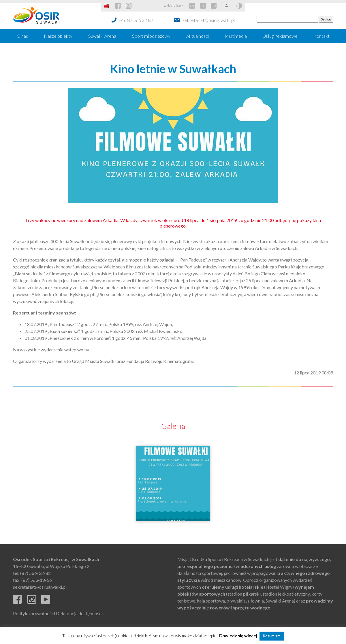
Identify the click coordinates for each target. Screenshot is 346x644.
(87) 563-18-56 (37, 580)
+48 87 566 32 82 (136, 20)
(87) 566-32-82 (35, 573)
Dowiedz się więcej (238, 636)
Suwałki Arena (102, 36)
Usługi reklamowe (280, 36)
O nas (22, 36)
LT (203, 6)
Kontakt (321, 36)
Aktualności (198, 36)
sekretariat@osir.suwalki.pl (209, 20)
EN (192, 6)
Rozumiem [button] (272, 636)
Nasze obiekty (58, 36)
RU (214, 6)
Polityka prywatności (34, 613)
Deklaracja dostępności (79, 613)
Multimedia (236, 36)
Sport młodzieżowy (151, 36)
